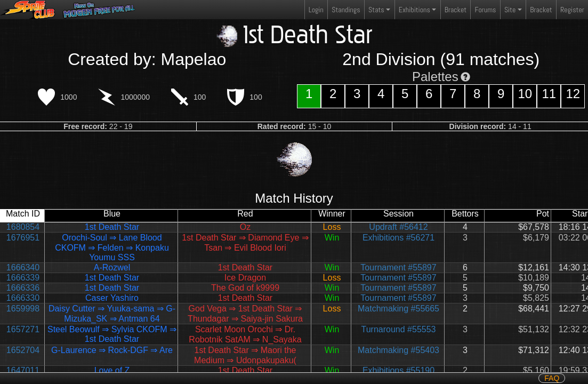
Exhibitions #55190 (398, 370)
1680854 (23, 227)
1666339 (23, 278)
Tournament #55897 (398, 267)
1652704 (23, 350)
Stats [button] (376, 10)
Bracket (456, 10)
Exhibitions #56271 (398, 238)
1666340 (23, 267)
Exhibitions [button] (414, 10)
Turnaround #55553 (399, 329)
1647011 (23, 370)
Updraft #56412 (398, 227)
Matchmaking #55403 (398, 350)
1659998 (23, 309)
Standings (345, 12)
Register (572, 10)
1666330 (23, 298)
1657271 (23, 329)
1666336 (23, 288)
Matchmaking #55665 (398, 309)
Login (316, 10)
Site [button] (510, 10)
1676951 (23, 238)
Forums (486, 10)
